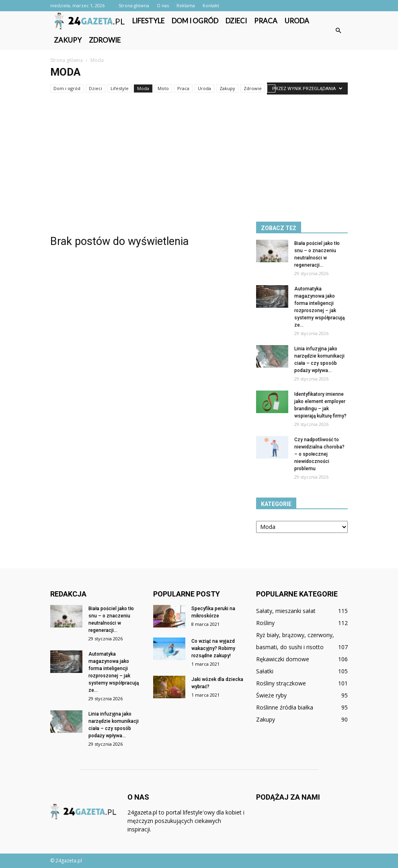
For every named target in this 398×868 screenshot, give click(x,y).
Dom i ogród (195, 21)
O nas (163, 5)
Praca (266, 21)
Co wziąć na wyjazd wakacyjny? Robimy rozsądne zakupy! (213, 648)
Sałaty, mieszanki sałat (286, 611)
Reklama (186, 5)
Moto (163, 88)
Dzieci (236, 21)
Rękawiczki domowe (283, 659)
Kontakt (211, 5)
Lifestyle (148, 21)
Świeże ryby (271, 695)
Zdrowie (105, 40)
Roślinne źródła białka (285, 707)
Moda (143, 88)
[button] (338, 31)
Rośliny (265, 623)
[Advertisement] (199, 154)
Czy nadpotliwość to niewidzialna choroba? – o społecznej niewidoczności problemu (319, 454)
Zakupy (68, 40)
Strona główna (134, 5)
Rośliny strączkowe (281, 683)
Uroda (297, 21)
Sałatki (265, 671)
